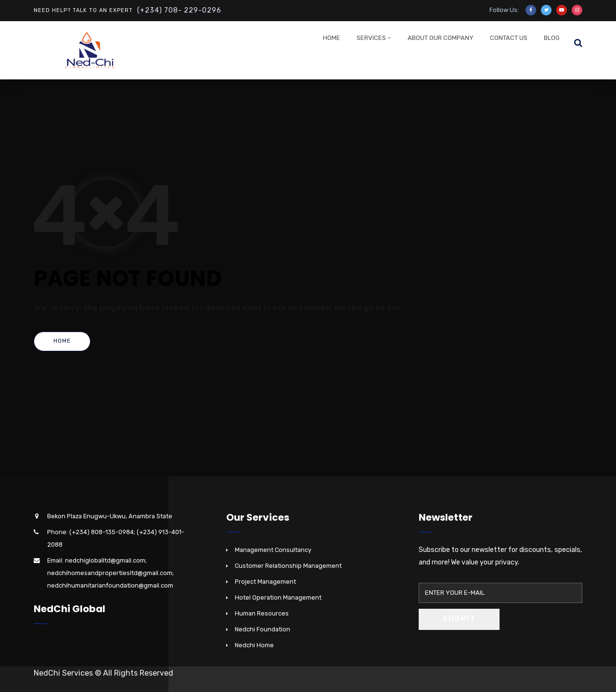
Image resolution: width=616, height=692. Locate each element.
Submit (459, 619)
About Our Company (441, 38)
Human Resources (262, 613)
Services (371, 38)
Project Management (265, 582)
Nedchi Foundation (263, 629)
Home (332, 38)
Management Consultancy (273, 550)
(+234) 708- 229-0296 (179, 10)
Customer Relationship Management (288, 566)
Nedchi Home (254, 645)
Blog (552, 38)
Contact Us (509, 38)
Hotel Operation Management (278, 597)
